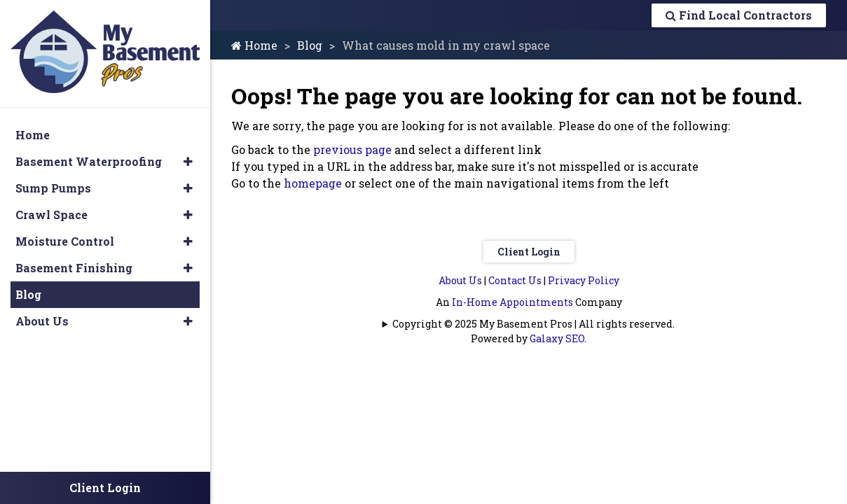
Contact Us (515, 280)
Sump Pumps (53, 188)
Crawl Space (51, 215)
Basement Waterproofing (89, 161)
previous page (352, 149)
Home (254, 45)
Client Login (529, 252)
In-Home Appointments (512, 302)
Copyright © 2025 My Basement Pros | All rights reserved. (533, 324)
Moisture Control (65, 241)
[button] (188, 162)
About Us (460, 280)
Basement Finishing (74, 268)
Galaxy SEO (557, 338)
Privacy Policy (584, 280)
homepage (313, 183)
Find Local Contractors (739, 15)
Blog (310, 45)
